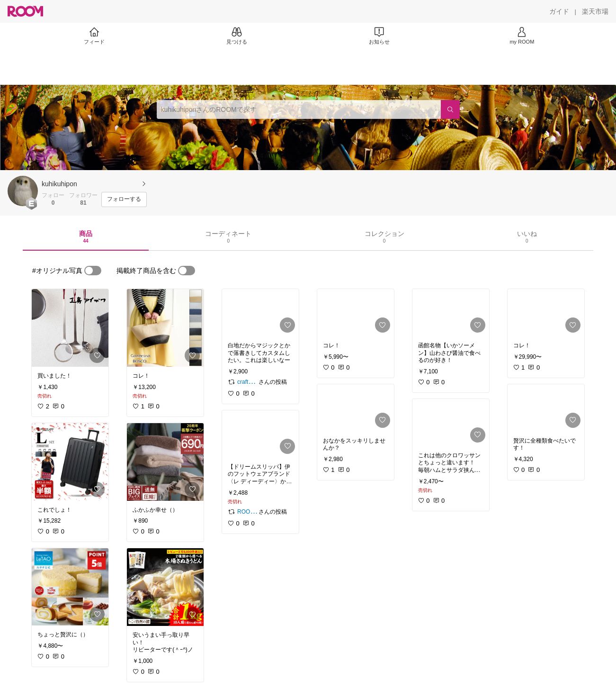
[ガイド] (559, 11)
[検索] (450, 109)
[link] (70, 328)
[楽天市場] (595, 11)
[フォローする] (124, 199)
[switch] (93, 271)
